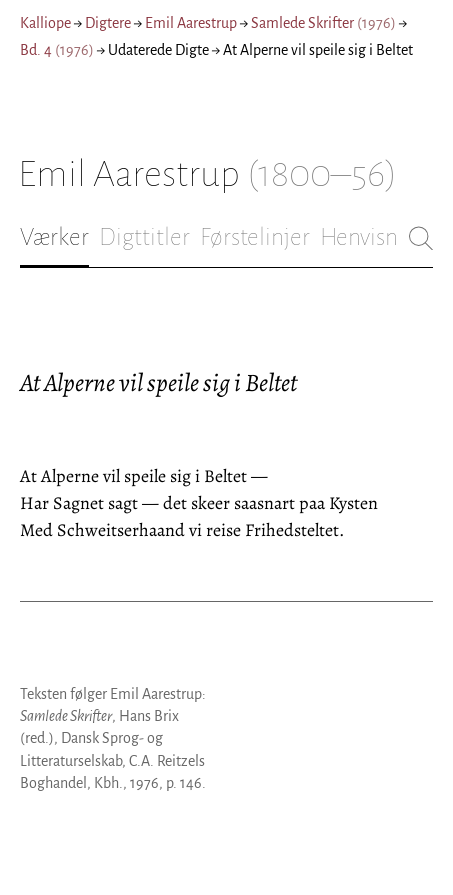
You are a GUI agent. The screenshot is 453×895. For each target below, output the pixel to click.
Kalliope (45, 23)
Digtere (108, 23)
